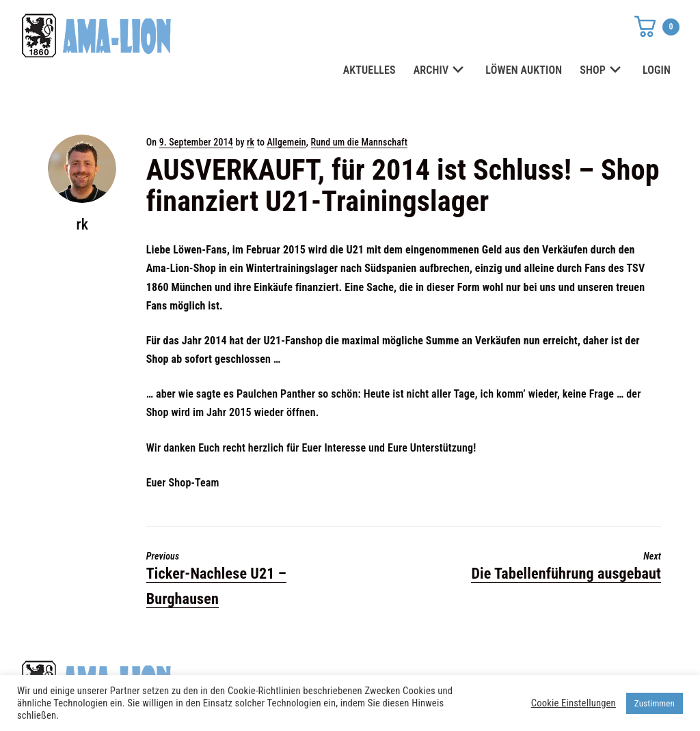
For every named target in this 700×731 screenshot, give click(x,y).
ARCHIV (441, 71)
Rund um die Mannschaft (360, 142)
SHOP (602, 71)
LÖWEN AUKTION (524, 70)
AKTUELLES (369, 70)
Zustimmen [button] (655, 703)
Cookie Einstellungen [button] (574, 703)
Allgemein (286, 142)
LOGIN (657, 70)
